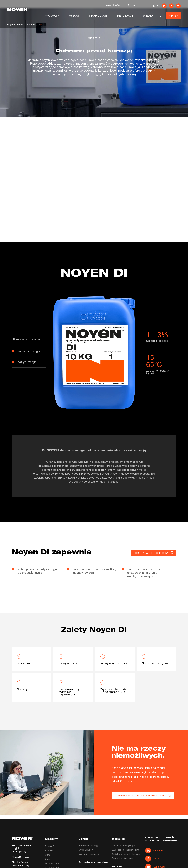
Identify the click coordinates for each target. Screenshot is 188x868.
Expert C (50, 850)
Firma (131, 5)
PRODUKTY (52, 16)
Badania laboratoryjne (89, 845)
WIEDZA (148, 16)
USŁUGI (74, 16)
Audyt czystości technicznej (126, 854)
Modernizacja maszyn (89, 854)
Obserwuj (154, 851)
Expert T (50, 846)
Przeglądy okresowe (122, 858)
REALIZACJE (125, 16)
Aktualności (113, 5)
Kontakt (173, 16)
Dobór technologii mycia (124, 845)
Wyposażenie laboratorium (125, 850)
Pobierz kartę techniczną (153, 553)
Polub (152, 859)
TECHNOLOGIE (98, 16)
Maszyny (51, 839)
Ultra (47, 855)
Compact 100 (52, 863)
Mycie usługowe (87, 850)
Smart (48, 859)
